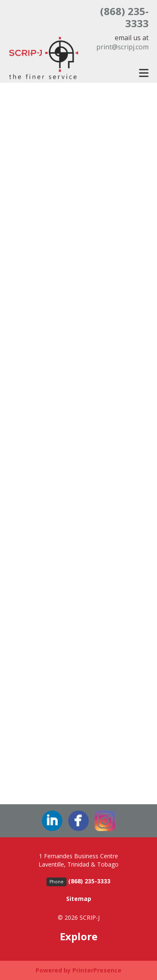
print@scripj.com (122, 47)
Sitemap (79, 899)
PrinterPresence (97, 970)
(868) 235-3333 (124, 17)
